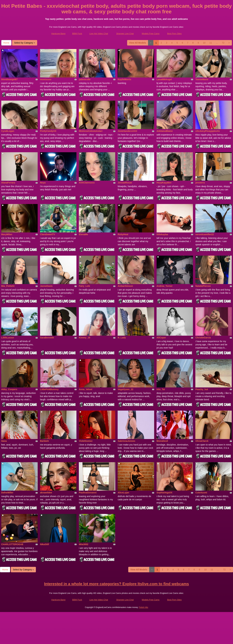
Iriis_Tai (161, 389)
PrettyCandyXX (48, 131)
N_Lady (122, 338)
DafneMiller (7, 493)
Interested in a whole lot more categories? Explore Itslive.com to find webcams (116, 584)
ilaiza (4, 441)
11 (211, 43)
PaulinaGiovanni (88, 493)
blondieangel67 (9, 79)
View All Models (138, 43)
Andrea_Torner (165, 286)
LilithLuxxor (8, 338)
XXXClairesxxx (87, 183)
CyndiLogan (8, 131)
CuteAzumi (201, 493)
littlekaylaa (162, 234)
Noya (43, 183)
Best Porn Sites (174, 34)
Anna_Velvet (86, 389)
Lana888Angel (164, 79)
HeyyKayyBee (164, 183)
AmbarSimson (125, 286)
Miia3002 (84, 544)
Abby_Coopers (9, 389)
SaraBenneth (47, 338)
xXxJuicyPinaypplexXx (208, 131)
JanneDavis (46, 286)
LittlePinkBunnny (49, 389)
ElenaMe (83, 234)
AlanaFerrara (8, 183)
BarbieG (44, 441)
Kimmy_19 (84, 338)
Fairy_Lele (84, 286)
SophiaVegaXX (164, 493)
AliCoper (161, 338)
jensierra (200, 183)
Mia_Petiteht (8, 286)
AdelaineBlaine (165, 131)
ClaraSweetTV (48, 234)
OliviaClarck (202, 441)
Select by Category (25, 43)
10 (204, 43)
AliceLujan (123, 493)
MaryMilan (7, 234)
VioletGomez (86, 441)
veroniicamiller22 (205, 234)
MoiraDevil (162, 441)
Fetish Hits (144, 607)
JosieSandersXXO (127, 131)
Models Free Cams (151, 34)
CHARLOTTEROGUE (12, 544)
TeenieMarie (202, 79)
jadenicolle (85, 79)
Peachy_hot (202, 389)
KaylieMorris (124, 79)
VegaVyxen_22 (125, 389)
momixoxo (46, 79)
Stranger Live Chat (125, 34)
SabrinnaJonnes (126, 441)
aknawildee (46, 493)
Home (6, 43)
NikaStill (44, 544)
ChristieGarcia (203, 338)
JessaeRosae (125, 183)
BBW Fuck (77, 34)
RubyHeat (123, 234)
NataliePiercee (203, 286)
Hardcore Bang (58, 34)
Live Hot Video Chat (99, 34)
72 (223, 43)
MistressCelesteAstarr (91, 131)
